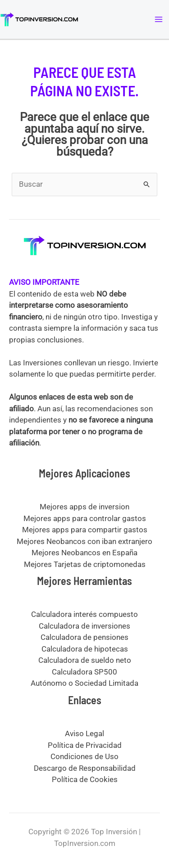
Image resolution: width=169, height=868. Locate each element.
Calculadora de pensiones (84, 637)
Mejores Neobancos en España (84, 553)
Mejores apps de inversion (84, 507)
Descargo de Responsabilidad (85, 768)
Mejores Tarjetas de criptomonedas (85, 564)
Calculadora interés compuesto (84, 614)
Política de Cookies (85, 779)
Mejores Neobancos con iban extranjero (84, 541)
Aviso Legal (84, 733)
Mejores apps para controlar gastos (85, 518)
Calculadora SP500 (84, 672)
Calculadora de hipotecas (85, 649)
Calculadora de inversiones (84, 626)
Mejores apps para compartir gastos (85, 530)
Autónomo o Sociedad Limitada (84, 683)
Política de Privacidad (85, 745)
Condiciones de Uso (84, 756)
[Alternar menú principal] (159, 19)
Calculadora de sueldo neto (85, 660)
